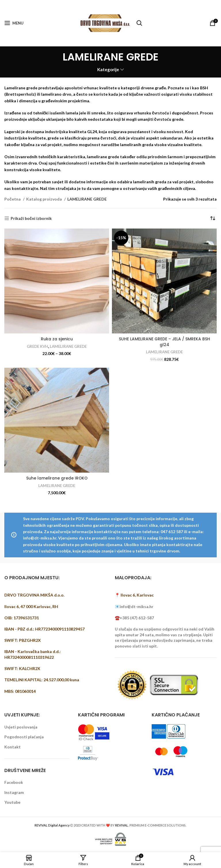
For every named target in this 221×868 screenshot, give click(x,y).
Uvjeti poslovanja (21, 727)
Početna (13, 199)
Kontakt (13, 747)
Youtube (12, 802)
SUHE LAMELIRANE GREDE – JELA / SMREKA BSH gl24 (164, 342)
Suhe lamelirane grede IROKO (57, 478)
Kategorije (108, 70)
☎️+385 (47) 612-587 (134, 618)
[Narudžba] (212, 218)
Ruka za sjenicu (57, 339)
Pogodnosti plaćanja (24, 737)
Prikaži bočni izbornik (31, 218)
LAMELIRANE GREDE (68, 346)
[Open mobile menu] (14, 23)
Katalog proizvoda (44, 199)
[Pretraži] (139, 23)
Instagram (14, 792)
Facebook (14, 782)
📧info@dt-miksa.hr (134, 606)
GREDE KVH (37, 346)
